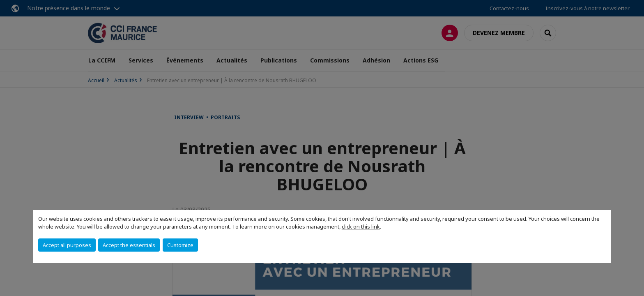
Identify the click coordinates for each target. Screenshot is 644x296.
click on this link (361, 227)
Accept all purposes (67, 245)
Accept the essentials (129, 245)
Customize (180, 245)
